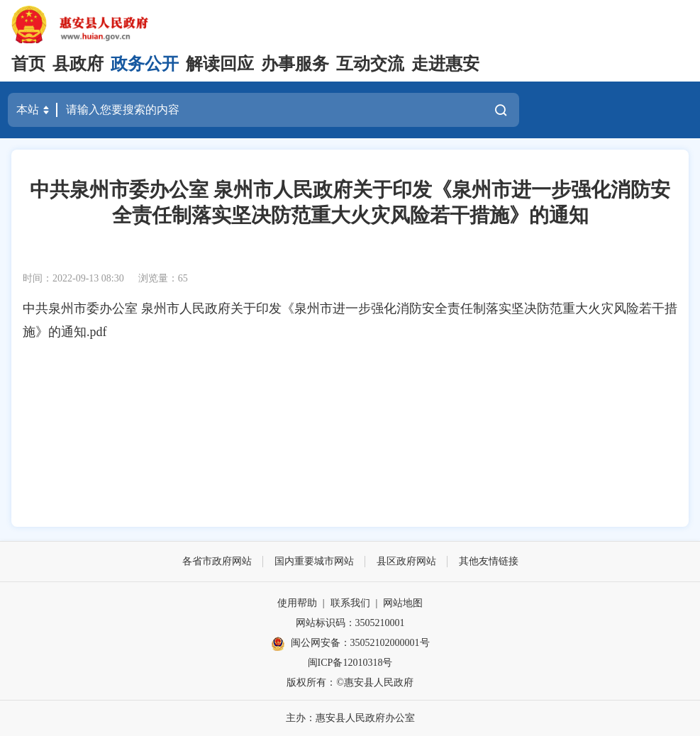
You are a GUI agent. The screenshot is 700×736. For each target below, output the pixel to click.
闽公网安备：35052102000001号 (350, 644)
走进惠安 (445, 64)
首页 (28, 64)
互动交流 (370, 64)
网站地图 (403, 603)
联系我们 (350, 603)
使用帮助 (297, 603)
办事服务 (295, 64)
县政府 (78, 64)
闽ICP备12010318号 (350, 663)
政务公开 (145, 64)
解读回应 (220, 64)
